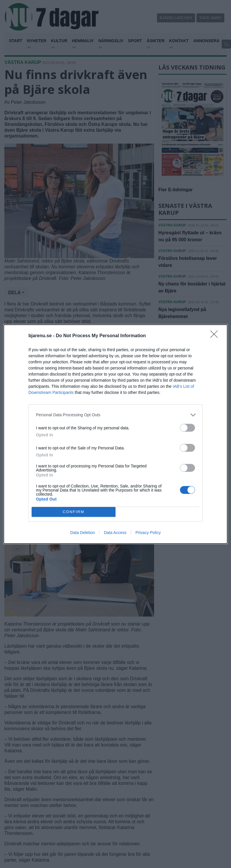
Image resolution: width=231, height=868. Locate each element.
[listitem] (115, 415)
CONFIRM (74, 512)
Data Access (115, 533)
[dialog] (115, 434)
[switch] (187, 428)
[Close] (216, 336)
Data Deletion (83, 533)
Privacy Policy (148, 533)
